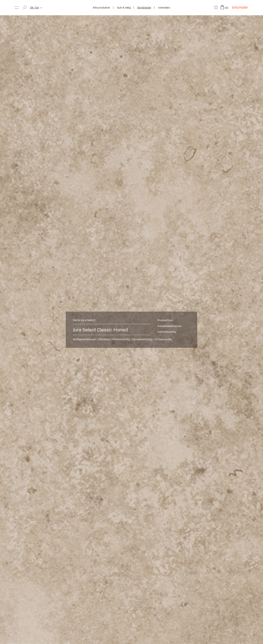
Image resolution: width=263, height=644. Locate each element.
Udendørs (164, 8)
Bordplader (144, 8)
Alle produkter (101, 8)
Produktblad (165, 320)
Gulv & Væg (124, 8)
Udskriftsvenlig (167, 332)
